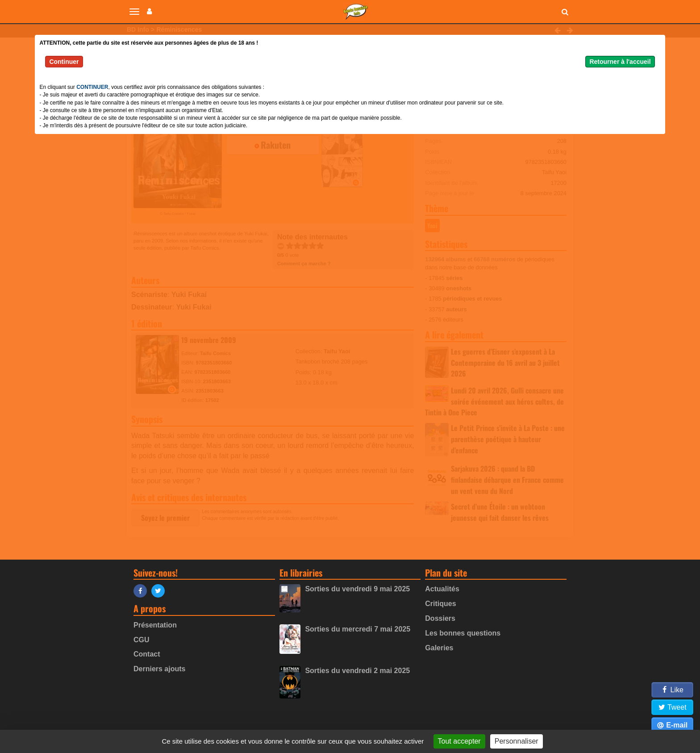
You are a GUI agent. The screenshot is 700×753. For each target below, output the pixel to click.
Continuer (64, 62)
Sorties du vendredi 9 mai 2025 (357, 589)
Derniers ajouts (159, 669)
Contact (147, 654)
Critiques (440, 604)
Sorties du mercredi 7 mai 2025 (358, 629)
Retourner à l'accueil (620, 62)
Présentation (155, 625)
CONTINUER (92, 87)
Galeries (439, 648)
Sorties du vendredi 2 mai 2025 (357, 671)
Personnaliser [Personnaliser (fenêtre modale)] (517, 741)
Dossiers (440, 618)
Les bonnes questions (463, 633)
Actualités (442, 589)
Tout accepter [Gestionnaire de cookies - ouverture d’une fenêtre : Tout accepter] (459, 741)
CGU (142, 640)
